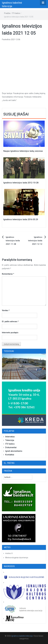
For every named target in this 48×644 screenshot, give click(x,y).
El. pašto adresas (10, 321)
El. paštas (9, 463)
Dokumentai (11, 447)
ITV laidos (16, 13)
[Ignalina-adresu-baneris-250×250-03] (24, 404)
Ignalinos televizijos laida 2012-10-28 (21, 183)
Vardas (6, 310)
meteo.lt (9, 553)
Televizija (10, 440)
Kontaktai (10, 455)
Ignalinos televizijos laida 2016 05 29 (21, 219)
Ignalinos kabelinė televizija (22, 636)
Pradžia (7, 13)
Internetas (10, 437)
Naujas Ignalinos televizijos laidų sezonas (23, 151)
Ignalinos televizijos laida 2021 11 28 (13, 241)
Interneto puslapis (10, 333)
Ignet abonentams (14, 451)
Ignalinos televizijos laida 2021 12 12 (35, 241)
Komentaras (8, 274)
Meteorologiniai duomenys (17, 558)
